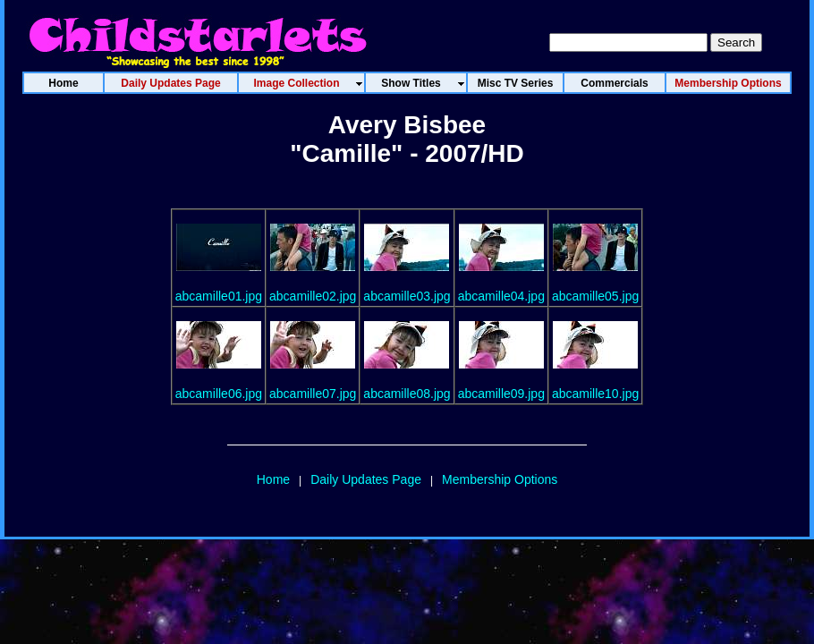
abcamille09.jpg (501, 394)
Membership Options (500, 479)
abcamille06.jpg (219, 394)
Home (273, 479)
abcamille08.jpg (407, 394)
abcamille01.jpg (219, 296)
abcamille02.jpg (313, 296)
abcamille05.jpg (595, 296)
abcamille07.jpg (313, 394)
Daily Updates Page (366, 479)
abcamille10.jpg (595, 394)
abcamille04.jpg (501, 296)
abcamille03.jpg (407, 296)
